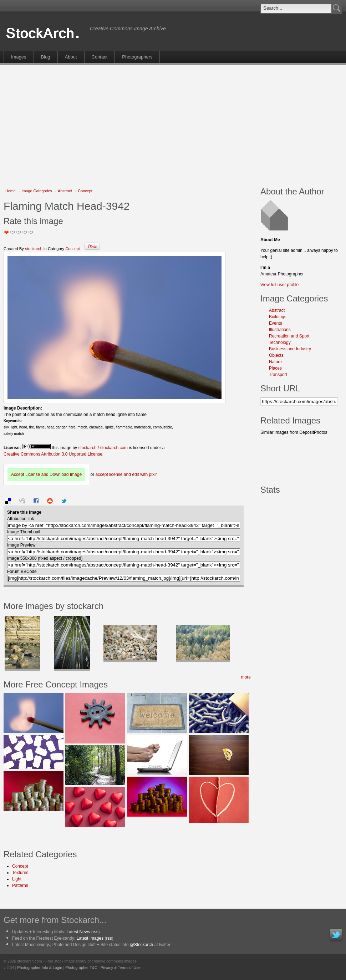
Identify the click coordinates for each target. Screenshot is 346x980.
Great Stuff (25, 232)
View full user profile (279, 285)
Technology (280, 342)
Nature (275, 362)
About (71, 57)
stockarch (34, 249)
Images (19, 57)
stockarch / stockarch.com (103, 448)
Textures (20, 873)
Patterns (20, 885)
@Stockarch (142, 945)
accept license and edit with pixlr (126, 474)
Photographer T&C (81, 968)
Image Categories (37, 191)
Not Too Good (7, 232)
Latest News (78, 932)
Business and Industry (290, 349)
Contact (100, 57)
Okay (13, 232)
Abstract (65, 191)
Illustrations (280, 330)
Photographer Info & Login (40, 968)
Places (275, 368)
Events (276, 323)
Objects (276, 355)
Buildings (278, 317)
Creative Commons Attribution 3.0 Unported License (53, 454)
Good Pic (19, 232)
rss (96, 932)
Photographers (137, 57)
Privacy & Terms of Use (121, 968)
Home (11, 191)
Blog (46, 57)
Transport (278, 375)
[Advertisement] (144, 122)
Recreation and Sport (289, 336)
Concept (85, 191)
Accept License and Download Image (46, 474)
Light (17, 879)
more (246, 677)
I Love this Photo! (31, 232)
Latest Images (90, 938)
